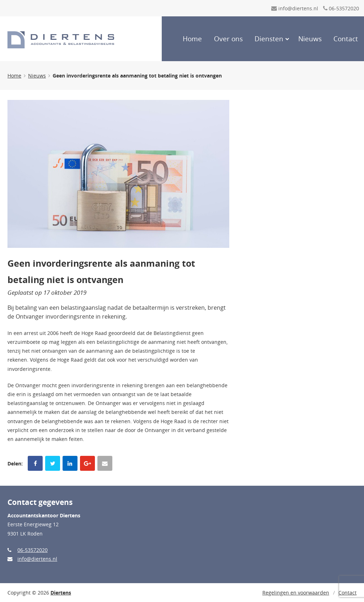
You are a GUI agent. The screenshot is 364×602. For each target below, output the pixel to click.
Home (192, 39)
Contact (346, 39)
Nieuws (310, 39)
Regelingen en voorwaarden (296, 593)
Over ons (228, 39)
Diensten (269, 39)
